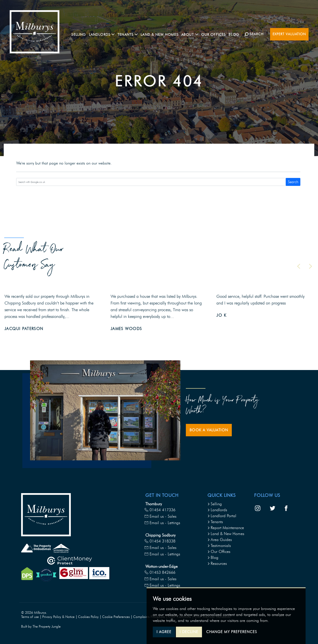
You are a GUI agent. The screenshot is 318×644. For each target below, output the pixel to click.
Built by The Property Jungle (41, 627)
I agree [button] (164, 632)
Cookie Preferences (116, 617)
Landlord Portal (222, 516)
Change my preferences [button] (232, 632)
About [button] (192, 34)
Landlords (217, 510)
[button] (299, 266)
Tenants (215, 522)
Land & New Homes (162, 34)
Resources (217, 563)
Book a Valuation (209, 430)
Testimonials (219, 546)
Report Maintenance (226, 528)
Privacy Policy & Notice (58, 617)
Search (293, 182)
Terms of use (30, 617)
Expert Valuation (289, 34)
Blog (236, 34)
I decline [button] (189, 632)
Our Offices (216, 34)
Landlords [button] (104, 34)
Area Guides (220, 540)
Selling (81, 34)
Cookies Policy (88, 617)
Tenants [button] (130, 34)
